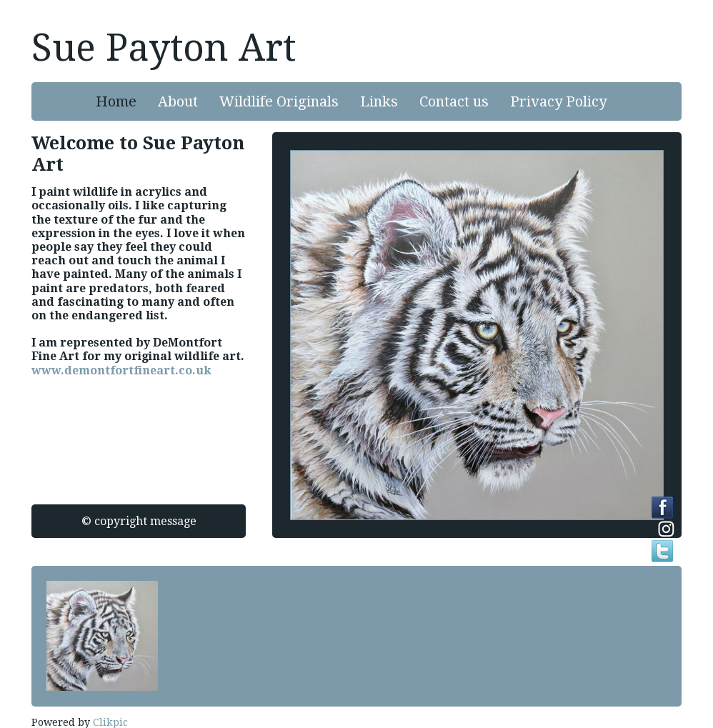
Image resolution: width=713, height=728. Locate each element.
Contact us (454, 101)
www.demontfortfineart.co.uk (121, 370)
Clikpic (110, 722)
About (178, 101)
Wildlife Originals (279, 101)
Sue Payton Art (164, 48)
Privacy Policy (558, 101)
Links (379, 101)
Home (116, 101)
